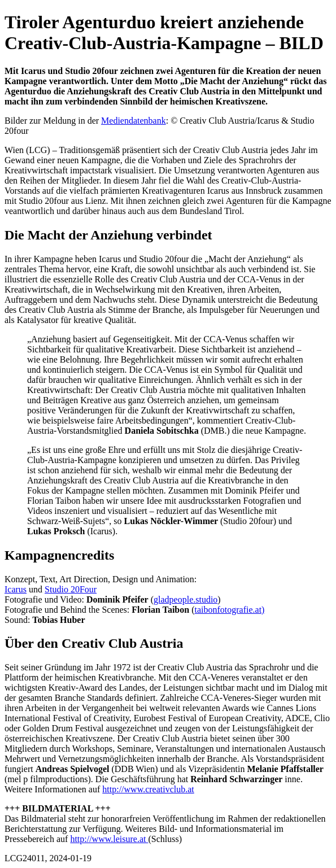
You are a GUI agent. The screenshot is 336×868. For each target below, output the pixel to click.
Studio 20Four (71, 589)
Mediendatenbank (134, 121)
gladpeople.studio (186, 599)
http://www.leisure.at (109, 839)
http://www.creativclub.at (148, 789)
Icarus (16, 589)
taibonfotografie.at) (229, 610)
